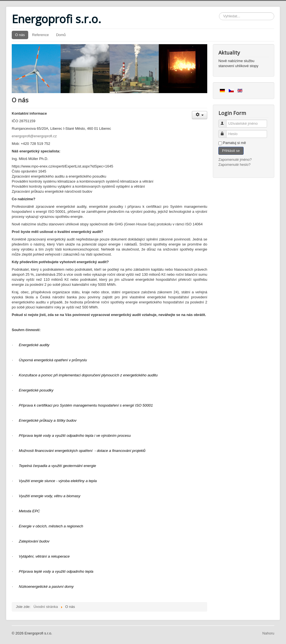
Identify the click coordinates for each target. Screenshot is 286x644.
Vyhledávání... (219, 12)
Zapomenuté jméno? (235, 160)
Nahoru (268, 633)
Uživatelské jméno (225, 121)
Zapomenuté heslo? (234, 165)
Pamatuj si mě (234, 143)
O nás (20, 35)
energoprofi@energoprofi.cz (34, 136)
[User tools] (200, 115)
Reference (40, 35)
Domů (61, 35)
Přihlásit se (231, 151)
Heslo (225, 132)
